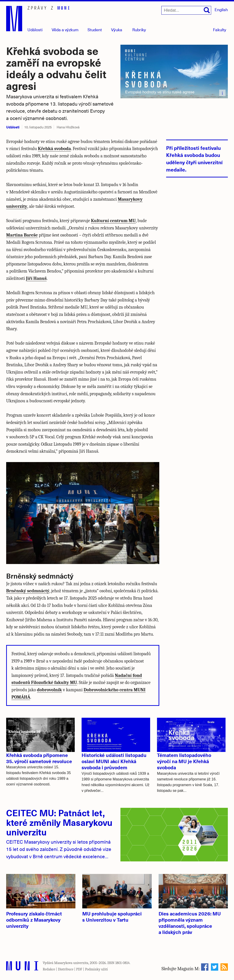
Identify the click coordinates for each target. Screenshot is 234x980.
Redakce (49, 969)
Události (35, 30)
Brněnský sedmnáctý (28, 591)
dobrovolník (49, 690)
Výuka (117, 30)
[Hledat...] (186, 10)
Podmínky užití (96, 969)
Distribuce (66, 969)
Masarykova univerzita (71, 963)
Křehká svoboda (54, 149)
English (221, 9)
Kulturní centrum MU (113, 221)
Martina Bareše (22, 235)
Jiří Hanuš (36, 278)
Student (95, 30)
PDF (79, 969)
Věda (65, 30)
